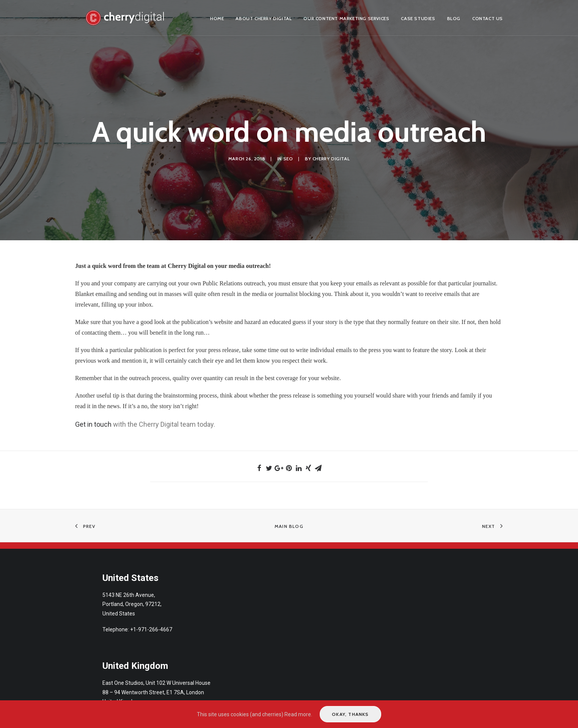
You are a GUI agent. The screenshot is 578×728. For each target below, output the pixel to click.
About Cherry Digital (264, 18)
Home (217, 18)
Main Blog (289, 520)
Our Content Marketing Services (346, 18)
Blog (454, 18)
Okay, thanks (350, 714)
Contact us (488, 18)
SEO (288, 156)
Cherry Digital (331, 156)
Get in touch (93, 418)
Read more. (298, 714)
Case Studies (418, 18)
